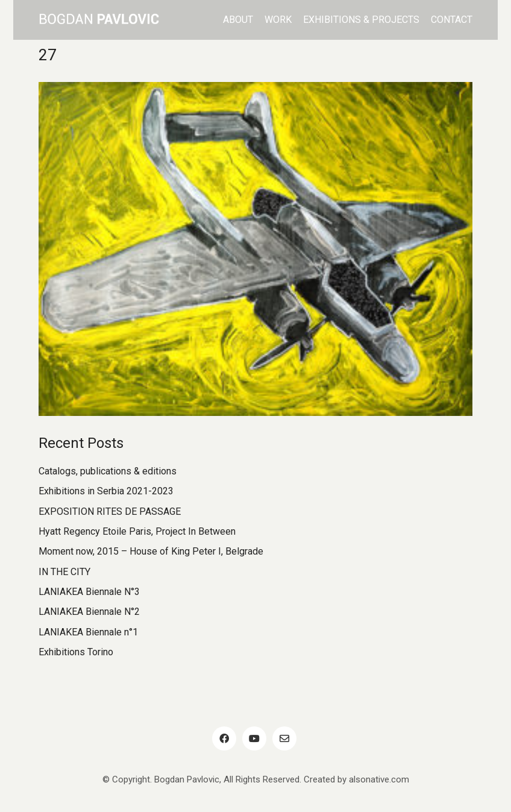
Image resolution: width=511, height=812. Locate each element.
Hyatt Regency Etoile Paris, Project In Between (137, 531)
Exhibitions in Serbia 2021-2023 (106, 491)
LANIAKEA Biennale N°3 (89, 592)
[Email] (284, 738)
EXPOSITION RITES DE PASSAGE (110, 511)
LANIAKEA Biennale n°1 (88, 632)
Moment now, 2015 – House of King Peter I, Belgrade (151, 551)
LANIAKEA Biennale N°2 (89, 612)
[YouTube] (254, 738)
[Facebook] (224, 738)
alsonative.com (379, 779)
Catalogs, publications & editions (108, 471)
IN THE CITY (64, 572)
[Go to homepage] (99, 20)
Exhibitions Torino (76, 652)
